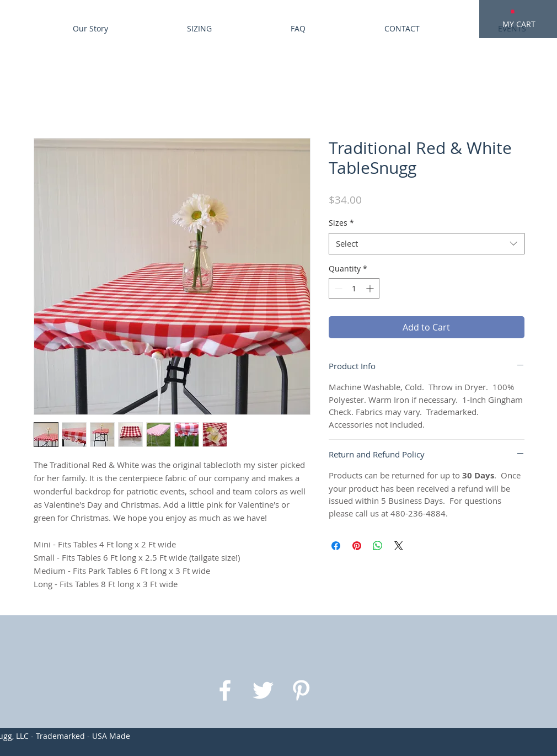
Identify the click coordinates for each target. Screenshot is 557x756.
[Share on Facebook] (336, 546)
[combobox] (427, 244)
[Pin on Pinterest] (357, 546)
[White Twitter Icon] (263, 690)
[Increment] (371, 288)
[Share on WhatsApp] (378, 546)
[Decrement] (337, 288)
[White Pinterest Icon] (301, 690)
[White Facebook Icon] (225, 690)
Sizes (341, 223)
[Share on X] (399, 546)
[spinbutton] (354, 288)
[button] (513, 11)
